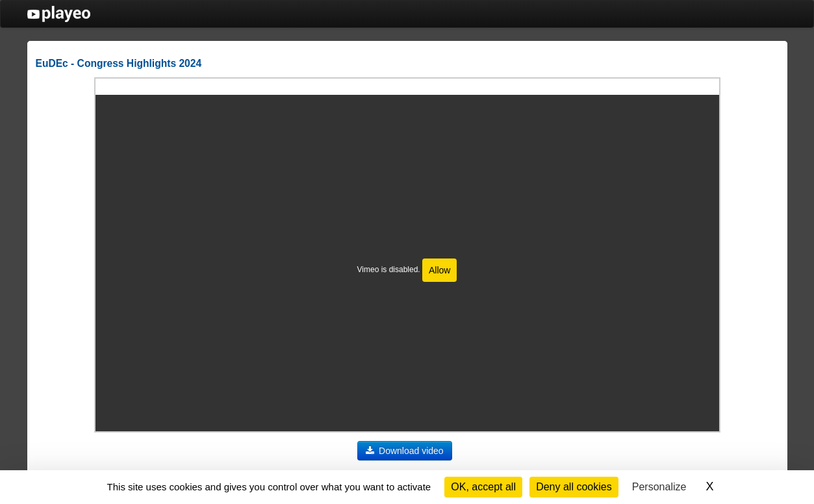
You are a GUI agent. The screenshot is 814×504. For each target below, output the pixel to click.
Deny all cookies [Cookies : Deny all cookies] (574, 487)
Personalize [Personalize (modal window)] (659, 487)
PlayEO (59, 14)
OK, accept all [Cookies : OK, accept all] (483, 487)
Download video (405, 451)
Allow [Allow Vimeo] (439, 270)
